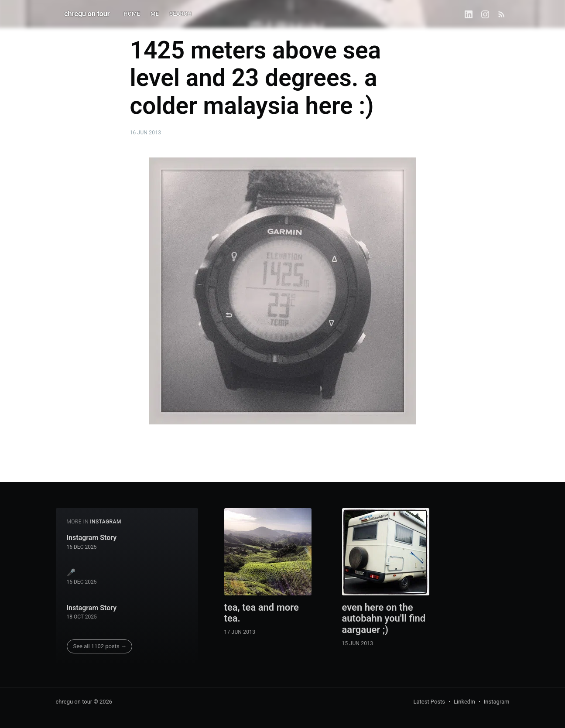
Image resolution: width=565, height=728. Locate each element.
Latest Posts (429, 702)
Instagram (497, 702)
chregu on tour (87, 14)
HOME (132, 14)
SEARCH (180, 14)
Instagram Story (92, 538)
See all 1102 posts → (100, 646)
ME (155, 14)
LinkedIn (464, 702)
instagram (106, 522)
